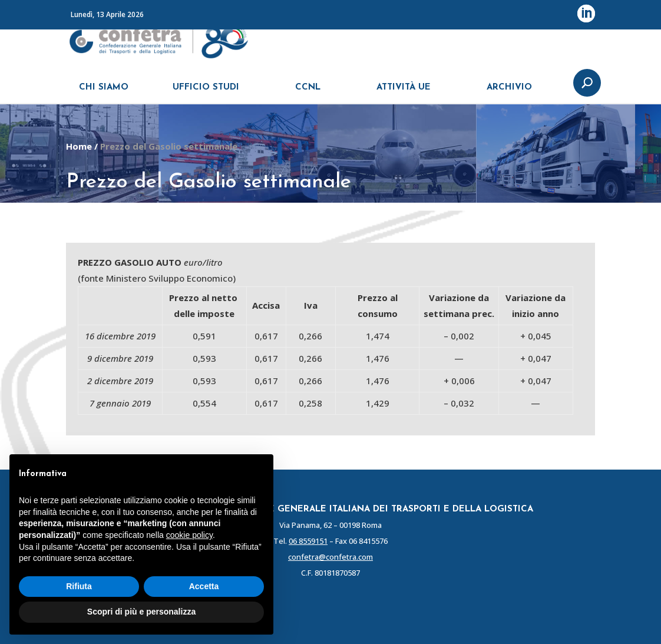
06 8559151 (308, 541)
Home (79, 146)
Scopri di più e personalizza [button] (141, 612)
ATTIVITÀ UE (404, 93)
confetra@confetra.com (330, 557)
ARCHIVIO (509, 93)
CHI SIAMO (104, 93)
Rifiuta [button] (79, 586)
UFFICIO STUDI (206, 93)
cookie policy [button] (189, 535)
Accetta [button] (204, 586)
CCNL (308, 93)
